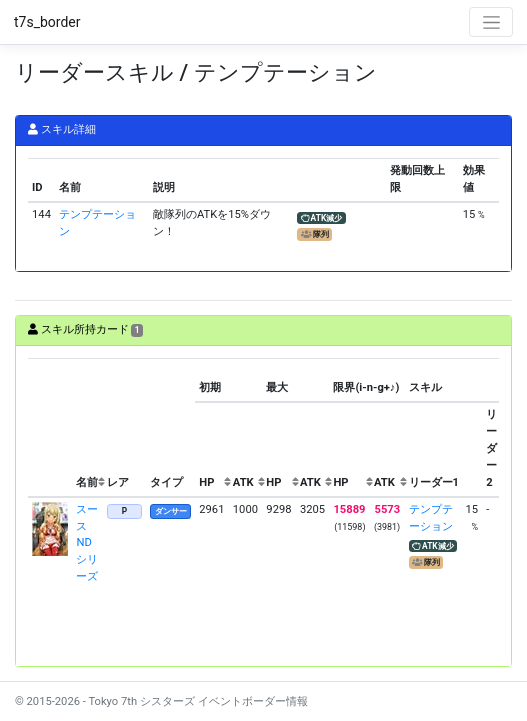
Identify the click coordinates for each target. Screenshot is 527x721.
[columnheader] (50, 428)
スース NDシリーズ (87, 543)
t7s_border (47, 22)
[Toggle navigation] (491, 22)
